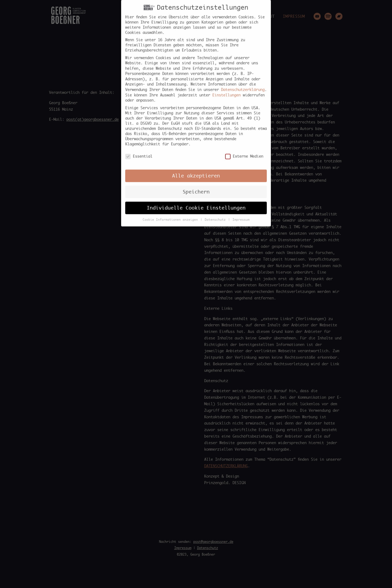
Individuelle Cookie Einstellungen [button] (196, 202)
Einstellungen (226, 89)
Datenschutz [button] (216, 214)
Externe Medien (244, 151)
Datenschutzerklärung (243, 84)
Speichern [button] (196, 186)
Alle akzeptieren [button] (196, 170)
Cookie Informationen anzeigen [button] (171, 214)
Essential (139, 151)
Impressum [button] (241, 214)
